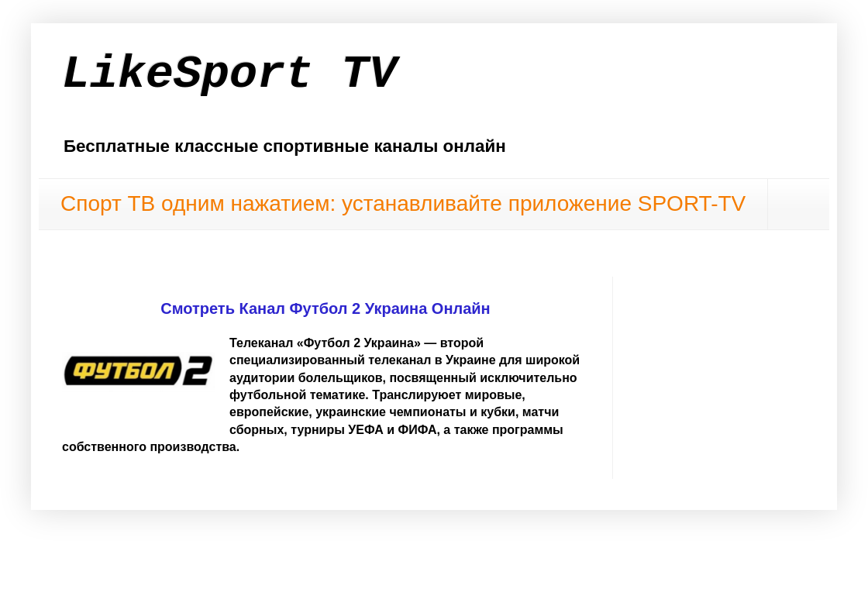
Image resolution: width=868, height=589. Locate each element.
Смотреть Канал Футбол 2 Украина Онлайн (325, 308)
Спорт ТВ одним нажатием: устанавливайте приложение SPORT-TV (403, 203)
